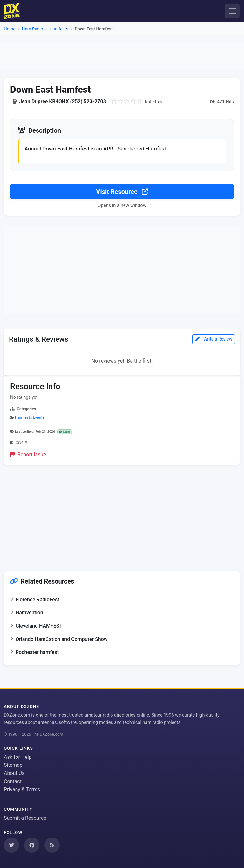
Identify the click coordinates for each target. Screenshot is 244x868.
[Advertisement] (122, 56)
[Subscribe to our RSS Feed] (52, 845)
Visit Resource (122, 192)
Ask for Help (18, 757)
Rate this (154, 102)
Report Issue (28, 454)
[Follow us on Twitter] (11, 845)
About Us (14, 773)
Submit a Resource (25, 818)
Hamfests (59, 29)
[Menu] (233, 11)
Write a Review (214, 339)
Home (10, 29)
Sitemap (13, 765)
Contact (13, 781)
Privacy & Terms (22, 789)
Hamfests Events (30, 417)
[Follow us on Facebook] (32, 845)
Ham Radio (33, 29)
